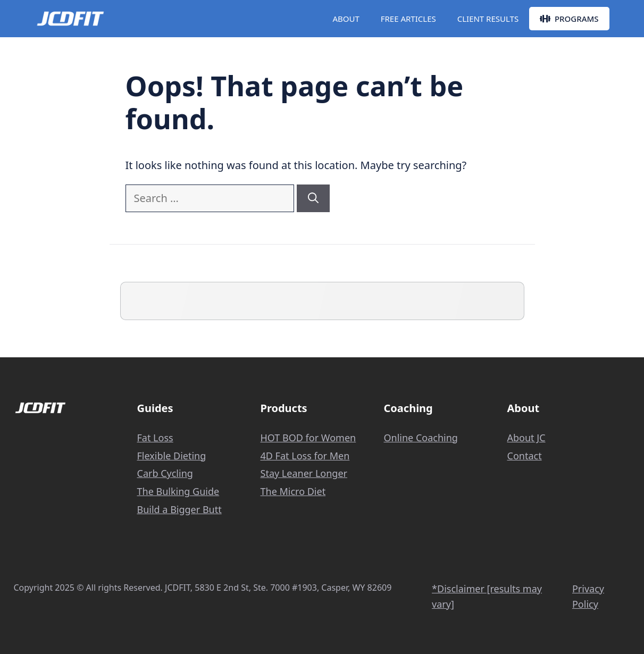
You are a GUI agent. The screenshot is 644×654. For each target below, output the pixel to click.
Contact (525, 456)
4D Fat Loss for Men (305, 456)
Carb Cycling (165, 473)
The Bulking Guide (178, 491)
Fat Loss (155, 438)
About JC (526, 438)
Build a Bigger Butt (179, 509)
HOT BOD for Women (308, 438)
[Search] (313, 198)
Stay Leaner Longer (304, 473)
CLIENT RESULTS (488, 19)
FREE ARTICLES (408, 19)
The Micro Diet (293, 491)
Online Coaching (421, 438)
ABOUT (346, 19)
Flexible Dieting (172, 456)
